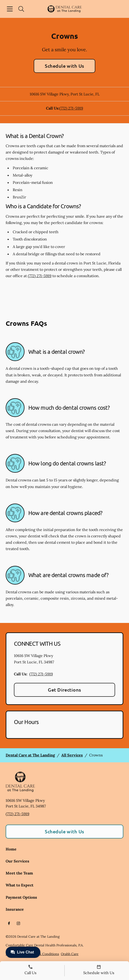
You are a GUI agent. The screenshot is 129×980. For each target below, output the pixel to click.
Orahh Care (70, 954)
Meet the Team (19, 873)
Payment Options (21, 897)
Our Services (17, 861)
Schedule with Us (64, 66)
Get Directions (64, 690)
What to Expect (20, 885)
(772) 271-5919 (71, 108)
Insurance (15, 909)
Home (11, 849)
